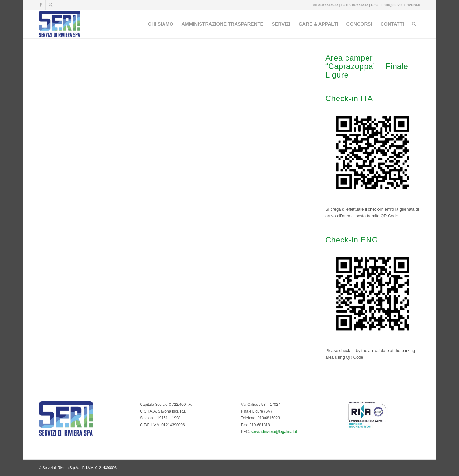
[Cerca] (414, 24)
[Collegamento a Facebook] (41, 5)
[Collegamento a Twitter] (50, 5)
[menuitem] (160, 24)
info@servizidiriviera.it (401, 5)
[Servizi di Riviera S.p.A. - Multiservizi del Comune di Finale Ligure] (60, 24)
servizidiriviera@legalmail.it (274, 432)
